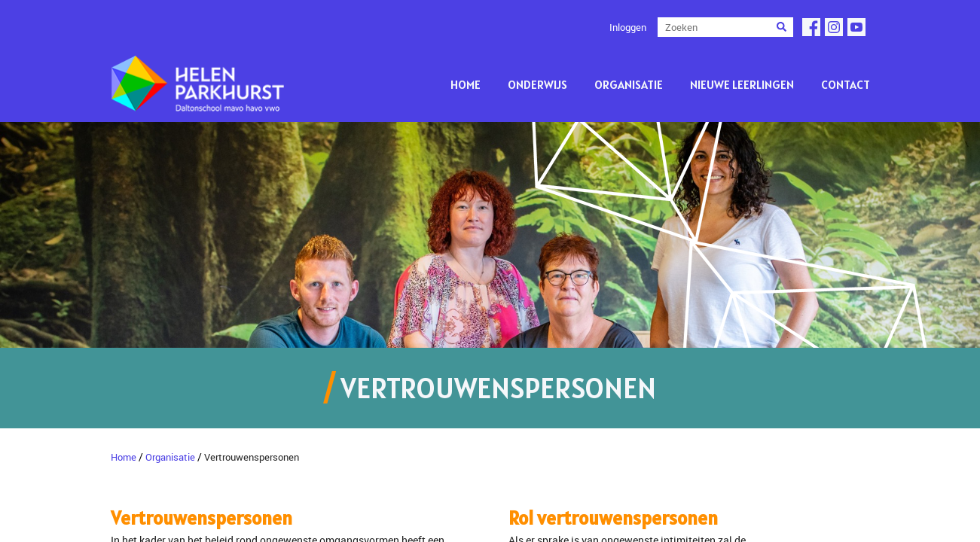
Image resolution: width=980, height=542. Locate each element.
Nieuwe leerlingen (742, 84)
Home (466, 84)
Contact (846, 84)
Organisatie (629, 84)
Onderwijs (537, 84)
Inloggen (628, 27)
